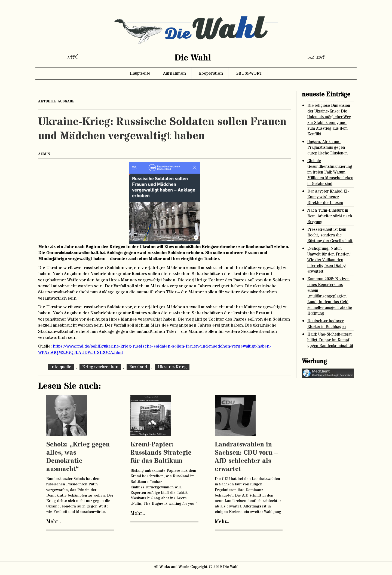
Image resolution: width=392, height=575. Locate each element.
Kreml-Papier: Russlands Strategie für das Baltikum (161, 453)
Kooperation (211, 73)
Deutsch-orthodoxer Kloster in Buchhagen (327, 324)
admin (44, 154)
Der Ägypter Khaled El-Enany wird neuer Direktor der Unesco (328, 197)
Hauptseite (140, 73)
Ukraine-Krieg (172, 367)
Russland (138, 367)
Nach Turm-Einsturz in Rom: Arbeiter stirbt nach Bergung (330, 216)
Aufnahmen (174, 73)
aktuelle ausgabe (56, 101)
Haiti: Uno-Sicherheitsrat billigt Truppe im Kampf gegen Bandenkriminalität (330, 340)
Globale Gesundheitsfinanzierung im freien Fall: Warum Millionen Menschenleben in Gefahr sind (330, 172)
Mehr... (53, 522)
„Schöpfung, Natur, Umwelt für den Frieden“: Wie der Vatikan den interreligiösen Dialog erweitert (330, 260)
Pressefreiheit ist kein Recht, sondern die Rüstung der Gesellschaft (330, 235)
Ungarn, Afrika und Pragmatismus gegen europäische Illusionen (327, 147)
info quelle (61, 367)
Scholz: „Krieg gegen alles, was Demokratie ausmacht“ (78, 457)
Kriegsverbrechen (100, 367)
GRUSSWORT (249, 73)
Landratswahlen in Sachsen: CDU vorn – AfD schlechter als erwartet (246, 457)
